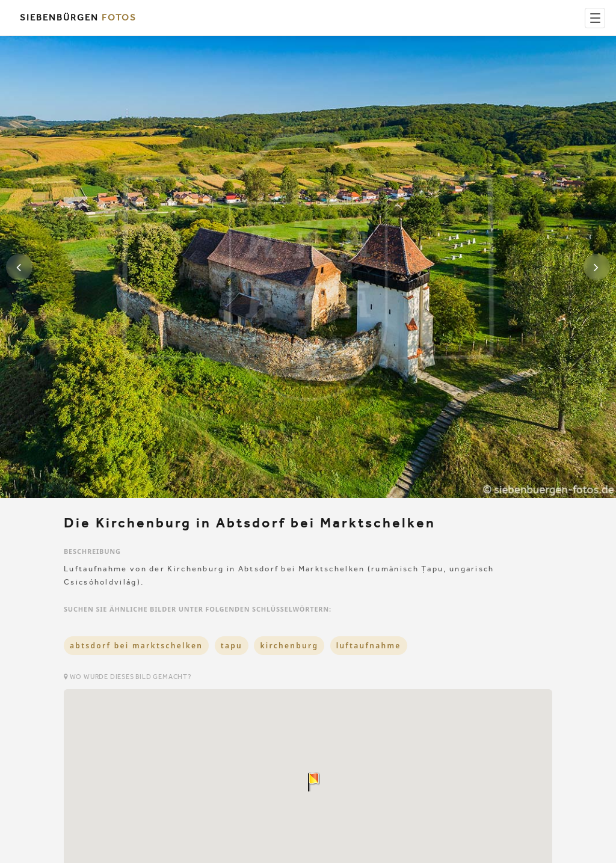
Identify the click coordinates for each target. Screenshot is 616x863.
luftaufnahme (369, 646)
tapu (232, 646)
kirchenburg (289, 646)
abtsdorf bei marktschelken (136, 646)
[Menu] (595, 18)
